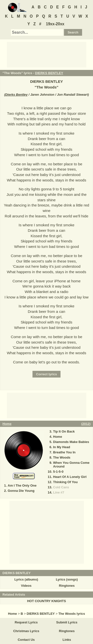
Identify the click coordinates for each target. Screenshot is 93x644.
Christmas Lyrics (26, 631)
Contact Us (26, 640)
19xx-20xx (55, 24)
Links (67, 640)
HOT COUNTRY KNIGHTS (46, 601)
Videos (26, 586)
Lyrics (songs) (67, 579)
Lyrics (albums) (26, 579)
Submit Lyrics (67, 622)
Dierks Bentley (16, 95)
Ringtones (67, 586)
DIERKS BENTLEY (49, 73)
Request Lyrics (26, 622)
